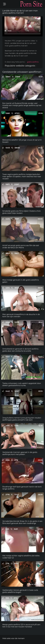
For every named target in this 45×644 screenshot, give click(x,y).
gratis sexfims (33, 62)
